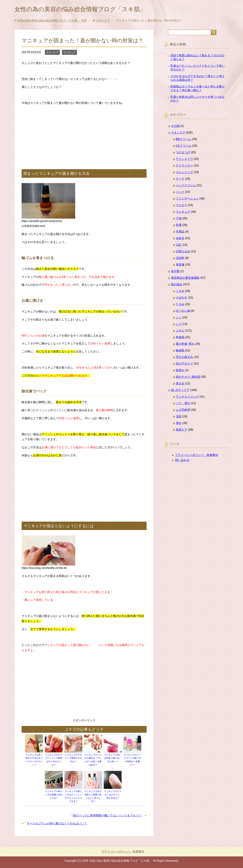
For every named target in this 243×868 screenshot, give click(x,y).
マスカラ (182, 206)
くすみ (180, 292)
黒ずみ (180, 384)
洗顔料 (180, 259)
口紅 (179, 245)
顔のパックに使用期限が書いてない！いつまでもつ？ (107, 815)
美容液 (180, 265)
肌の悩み (177, 285)
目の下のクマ (184, 364)
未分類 (175, 272)
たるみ (180, 305)
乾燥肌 (180, 338)
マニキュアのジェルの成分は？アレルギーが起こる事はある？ (93, 760)
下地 (179, 219)
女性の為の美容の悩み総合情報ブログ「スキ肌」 (86, 10)
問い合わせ (182, 461)
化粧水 (180, 239)
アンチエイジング (187, 397)
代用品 (180, 232)
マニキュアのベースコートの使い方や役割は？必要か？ (132, 760)
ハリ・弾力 (183, 404)
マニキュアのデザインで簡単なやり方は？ (73, 759)
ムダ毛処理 (183, 411)
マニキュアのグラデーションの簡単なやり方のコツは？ (54, 760)
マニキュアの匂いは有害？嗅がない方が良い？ (113, 759)
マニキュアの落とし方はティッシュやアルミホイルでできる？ (73, 796)
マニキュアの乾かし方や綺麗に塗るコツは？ (54, 795)
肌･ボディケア (180, 391)
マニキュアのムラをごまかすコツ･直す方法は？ (113, 795)
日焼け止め (183, 252)
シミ (179, 318)
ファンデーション (187, 199)
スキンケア (52, 53)
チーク (180, 179)
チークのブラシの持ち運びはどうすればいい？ (57, 823)
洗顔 (179, 417)
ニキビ (180, 331)
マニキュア (69, 53)
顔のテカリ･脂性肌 (188, 378)
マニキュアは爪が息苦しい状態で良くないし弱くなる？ (93, 796)
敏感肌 (180, 351)
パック (180, 193)
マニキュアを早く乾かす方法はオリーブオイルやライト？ (34, 760)
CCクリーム (184, 146)
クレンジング (184, 173)
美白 (179, 424)
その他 (175, 127)
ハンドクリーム (186, 186)
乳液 (179, 226)
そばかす (182, 298)
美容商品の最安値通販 (185, 278)
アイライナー (184, 166)
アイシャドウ (184, 160)
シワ (179, 325)
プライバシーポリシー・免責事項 (197, 456)
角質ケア (182, 430)
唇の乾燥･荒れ (185, 345)
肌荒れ (180, 371)
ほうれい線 (183, 311)
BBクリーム (183, 140)
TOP (52, 21)
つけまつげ (183, 153)
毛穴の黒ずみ (184, 358)
